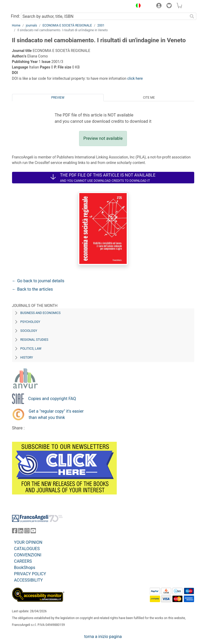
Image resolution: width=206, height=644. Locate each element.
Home (16, 25)
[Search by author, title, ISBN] (104, 16)
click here (135, 78)
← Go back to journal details (38, 281)
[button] (137, 6)
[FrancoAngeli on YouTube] (33, 532)
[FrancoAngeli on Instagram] (27, 532)
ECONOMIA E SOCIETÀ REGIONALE (67, 25)
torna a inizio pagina (103, 637)
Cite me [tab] (149, 98)
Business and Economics (41, 313)
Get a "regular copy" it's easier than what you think (56, 414)
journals (32, 25)
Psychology (30, 322)
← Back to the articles (32, 289)
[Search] (192, 16)
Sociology (29, 331)
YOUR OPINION (28, 542)
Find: (15, 16)
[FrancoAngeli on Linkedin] (21, 532)
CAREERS (23, 561)
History (27, 358)
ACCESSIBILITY (29, 580)
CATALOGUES (27, 549)
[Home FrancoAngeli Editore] (30, 6)
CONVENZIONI (28, 555)
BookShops (25, 568)
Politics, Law (31, 349)
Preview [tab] (58, 98)
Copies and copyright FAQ (52, 399)
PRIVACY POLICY (30, 574)
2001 (101, 25)
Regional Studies (34, 340)
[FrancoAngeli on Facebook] (15, 532)
